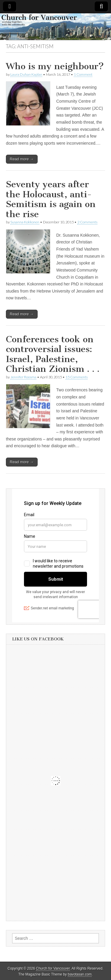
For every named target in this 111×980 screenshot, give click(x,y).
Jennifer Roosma (23, 377)
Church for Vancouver (53, 968)
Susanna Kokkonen (25, 222)
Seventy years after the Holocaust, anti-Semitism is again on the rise (51, 199)
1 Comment (83, 74)
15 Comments (77, 377)
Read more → (22, 159)
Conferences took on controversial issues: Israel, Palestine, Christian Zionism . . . (53, 354)
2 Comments (87, 222)
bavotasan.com (80, 974)
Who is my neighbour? (55, 66)
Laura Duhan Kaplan (26, 74)
